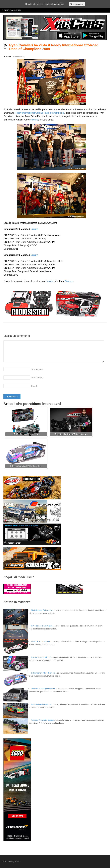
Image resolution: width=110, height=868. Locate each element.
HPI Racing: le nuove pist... (42, 626)
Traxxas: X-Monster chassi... (43, 720)
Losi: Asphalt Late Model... (42, 704)
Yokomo (69, 281)
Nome (37, 369)
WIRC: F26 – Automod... (41, 642)
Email (37, 378)
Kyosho (34, 120)
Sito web (34, 386)
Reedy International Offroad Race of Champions (39, 113)
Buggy (34, 229)
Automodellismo (19, 57)
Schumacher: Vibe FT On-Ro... (44, 673)
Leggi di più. (58, 4)
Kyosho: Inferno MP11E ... (42, 657)
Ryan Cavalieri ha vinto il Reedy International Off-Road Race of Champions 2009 (54, 47)
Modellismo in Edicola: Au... (42, 610)
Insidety (51, 281)
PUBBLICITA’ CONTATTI (11, 10)
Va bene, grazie (77, 4)
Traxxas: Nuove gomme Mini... (44, 689)
